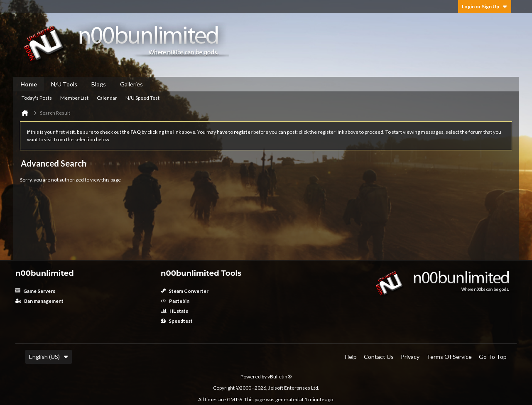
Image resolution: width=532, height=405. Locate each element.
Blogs (99, 84)
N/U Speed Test (142, 98)
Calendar (107, 98)
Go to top (493, 357)
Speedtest (177, 321)
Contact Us (379, 357)
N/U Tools (64, 84)
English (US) (49, 357)
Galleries (131, 84)
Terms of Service (449, 357)
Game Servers (35, 291)
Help (351, 357)
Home (29, 84)
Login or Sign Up (485, 6)
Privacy (410, 357)
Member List (74, 98)
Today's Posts (37, 98)
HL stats (174, 311)
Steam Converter (185, 291)
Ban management (39, 301)
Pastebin (175, 301)
